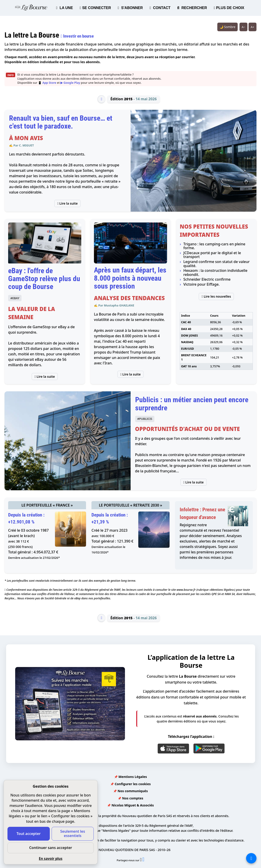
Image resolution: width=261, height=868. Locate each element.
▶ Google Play (70, 83)
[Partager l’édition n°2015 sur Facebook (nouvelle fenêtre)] (143, 860)
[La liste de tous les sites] (251, 858)
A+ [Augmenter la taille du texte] (253, 27)
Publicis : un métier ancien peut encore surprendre (192, 404)
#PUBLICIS (145, 419)
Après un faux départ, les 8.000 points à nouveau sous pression (130, 278)
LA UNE (65, 8)
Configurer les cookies (133, 784)
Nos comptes (133, 798)
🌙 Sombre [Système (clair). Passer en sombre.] (227, 27)
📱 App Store (47, 83)
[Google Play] (209, 748)
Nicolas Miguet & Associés (133, 805)
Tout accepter (29, 834)
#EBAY (15, 298)
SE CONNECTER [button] (95, 8)
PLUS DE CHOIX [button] (229, 8)
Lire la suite (67, 203)
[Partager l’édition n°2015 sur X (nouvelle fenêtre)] (141, 860)
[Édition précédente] (101, 99)
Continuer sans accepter (51, 848)
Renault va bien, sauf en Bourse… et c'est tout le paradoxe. (61, 122)
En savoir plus (50, 858)
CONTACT (160, 8)
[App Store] (173, 748)
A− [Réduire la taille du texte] (244, 27)
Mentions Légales (133, 777)
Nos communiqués (133, 791)
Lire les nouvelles (216, 296)
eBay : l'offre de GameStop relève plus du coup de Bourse (44, 279)
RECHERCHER (192, 8)
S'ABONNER (130, 8)
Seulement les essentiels (73, 833)
